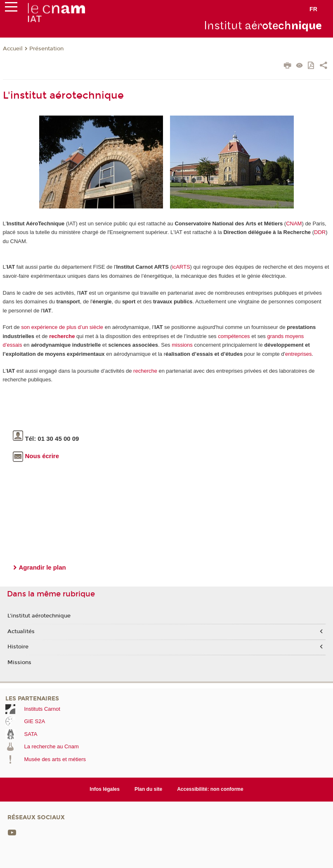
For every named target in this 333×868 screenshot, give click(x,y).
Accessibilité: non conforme (210, 789)
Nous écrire (36, 456)
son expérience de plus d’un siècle (62, 327)
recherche (62, 336)
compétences (234, 336)
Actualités (21, 631)
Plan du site (148, 789)
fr (313, 9)
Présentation (46, 49)
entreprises (298, 354)
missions (182, 345)
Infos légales (105, 789)
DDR (320, 232)
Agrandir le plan (43, 567)
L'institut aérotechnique (39, 616)
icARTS (181, 267)
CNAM (294, 224)
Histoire (18, 647)
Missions (19, 662)
